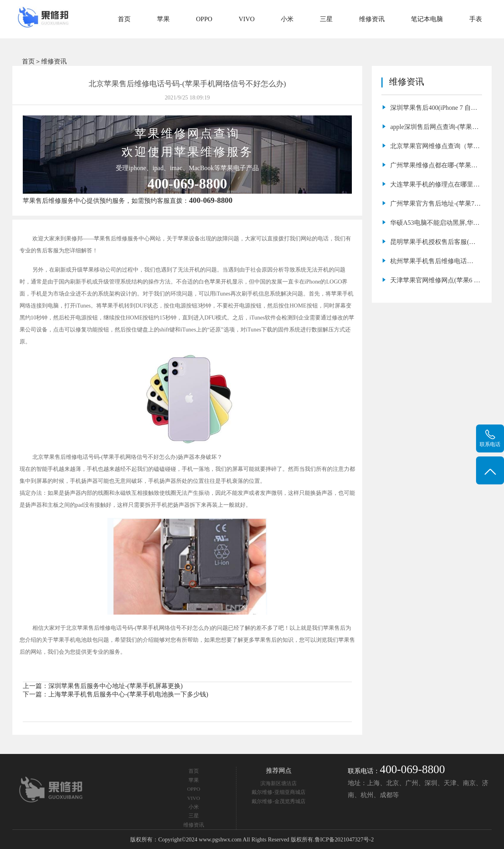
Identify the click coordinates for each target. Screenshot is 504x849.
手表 (476, 19)
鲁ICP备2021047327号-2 (344, 839)
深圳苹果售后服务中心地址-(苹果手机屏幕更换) (115, 686)
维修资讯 (372, 19)
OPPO (204, 19)
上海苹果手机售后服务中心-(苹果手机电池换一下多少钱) (128, 694)
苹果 (163, 19)
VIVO (247, 19)
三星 (326, 19)
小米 (287, 19)
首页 (124, 19)
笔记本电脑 (427, 19)
